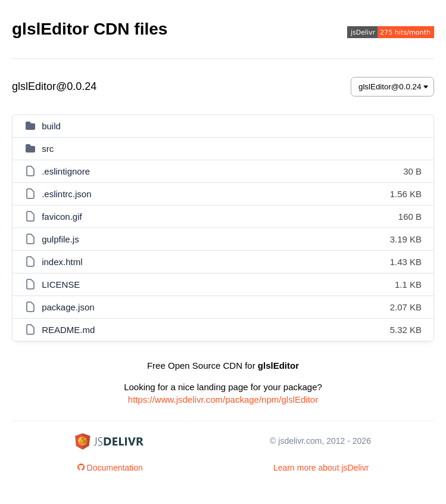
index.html (62, 262)
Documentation (110, 468)
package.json (68, 307)
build (51, 126)
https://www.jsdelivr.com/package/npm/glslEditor (223, 399)
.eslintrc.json (66, 194)
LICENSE (61, 284)
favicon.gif (62, 217)
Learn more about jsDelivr (321, 468)
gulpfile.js (60, 239)
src (48, 149)
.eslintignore (66, 171)
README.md (68, 330)
